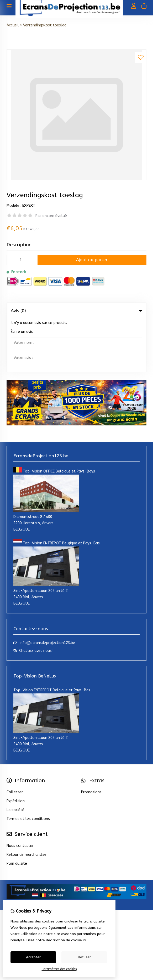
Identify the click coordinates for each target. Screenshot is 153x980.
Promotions (91, 739)
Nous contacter (20, 792)
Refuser (84, 957)
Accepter (33, 957)
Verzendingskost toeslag (45, 25)
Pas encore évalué (51, 216)
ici (85, 940)
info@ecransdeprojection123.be (47, 589)
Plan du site (17, 810)
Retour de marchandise (27, 801)
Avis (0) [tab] (76, 311)
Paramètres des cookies (59, 969)
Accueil (13, 25)
